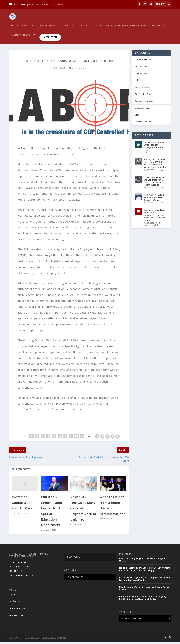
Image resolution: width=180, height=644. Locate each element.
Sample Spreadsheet (23, 37)
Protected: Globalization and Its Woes (22, 504)
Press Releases (142, 89)
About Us (28, 28)
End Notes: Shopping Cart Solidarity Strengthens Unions (154, 147)
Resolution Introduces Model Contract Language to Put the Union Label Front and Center (154, 217)
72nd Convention (143, 61)
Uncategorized (142, 110)
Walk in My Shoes (144, 124)
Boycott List (141, 68)
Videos (138, 117)
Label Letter (50, 39)
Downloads (159, 28)
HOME (14, 28)
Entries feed (15, 603)
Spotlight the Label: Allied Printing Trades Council (48, 4)
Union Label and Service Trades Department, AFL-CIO (41, 640)
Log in (12, 596)
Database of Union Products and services (120, 28)
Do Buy (67, 28)
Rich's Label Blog (143, 96)
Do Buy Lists (141, 75)
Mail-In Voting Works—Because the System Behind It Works (155, 199)
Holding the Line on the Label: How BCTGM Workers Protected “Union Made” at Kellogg (156, 165)
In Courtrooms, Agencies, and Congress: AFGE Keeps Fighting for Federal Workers (156, 183)
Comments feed (17, 610)
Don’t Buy (84, 28)
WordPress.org (16, 617)
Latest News (48, 28)
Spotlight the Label (144, 103)
